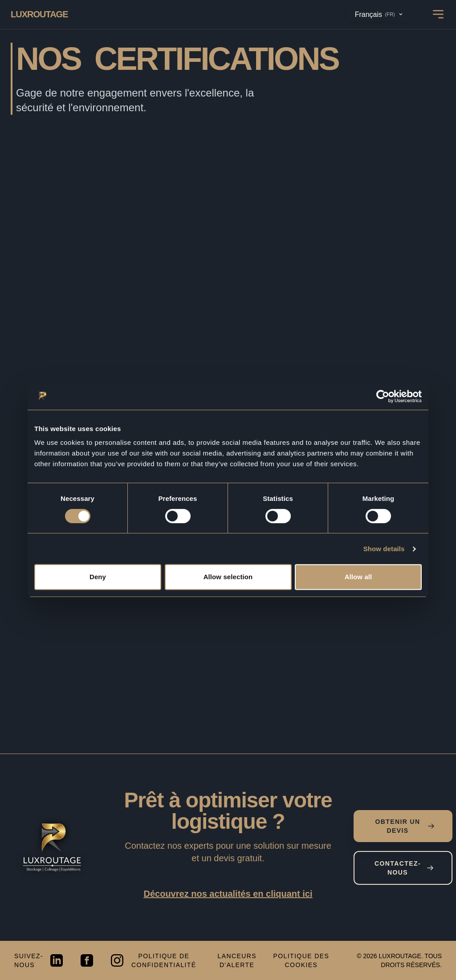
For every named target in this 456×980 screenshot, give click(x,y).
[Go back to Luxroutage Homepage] (39, 14)
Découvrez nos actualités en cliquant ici (228, 894)
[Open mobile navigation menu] (438, 14)
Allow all (358, 577)
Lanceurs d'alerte (237, 960)
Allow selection (228, 577)
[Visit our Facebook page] (87, 960)
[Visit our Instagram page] (117, 960)
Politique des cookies (301, 960)
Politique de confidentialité (164, 960)
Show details (384, 549)
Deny (98, 577)
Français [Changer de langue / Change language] (379, 14)
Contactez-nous (404, 868)
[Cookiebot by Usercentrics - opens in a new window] (383, 396)
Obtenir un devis (405, 826)
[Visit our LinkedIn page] (57, 960)
